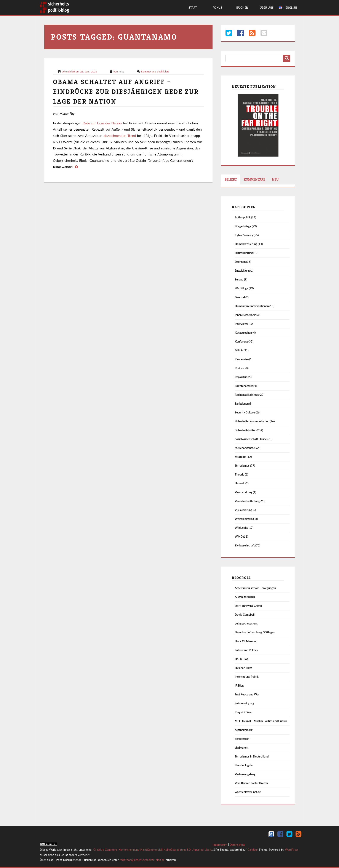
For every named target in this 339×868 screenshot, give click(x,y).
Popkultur (241, 377)
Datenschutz (237, 845)
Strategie (241, 457)
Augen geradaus (245, 597)
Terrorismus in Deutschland (252, 756)
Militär (239, 350)
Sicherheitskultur (245, 430)
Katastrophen (243, 333)
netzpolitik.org (244, 730)
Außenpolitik (243, 217)
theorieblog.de (244, 765)
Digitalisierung (244, 253)
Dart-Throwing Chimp (248, 606)
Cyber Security (244, 235)
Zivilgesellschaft (245, 545)
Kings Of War (243, 712)
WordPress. (292, 850)
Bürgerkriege (243, 226)
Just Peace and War (247, 694)
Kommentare (254, 179)
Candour (253, 850)
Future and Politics (246, 650)
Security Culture (245, 412)
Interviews (241, 324)
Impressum (220, 845)
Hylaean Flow (243, 668)
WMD (239, 536)
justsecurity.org (244, 703)
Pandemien (242, 359)
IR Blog (239, 685)
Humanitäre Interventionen (252, 306)
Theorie (240, 474)
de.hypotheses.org (246, 623)
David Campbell (245, 615)
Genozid (240, 297)
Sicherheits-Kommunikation (252, 421)
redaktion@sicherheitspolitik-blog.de (142, 860)
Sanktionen (242, 404)
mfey (122, 71)
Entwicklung (242, 271)
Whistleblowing (244, 519)
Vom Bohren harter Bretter (252, 783)
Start (193, 8)
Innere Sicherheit (245, 315)
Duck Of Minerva (246, 641)
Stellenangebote (245, 448)
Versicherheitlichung (247, 501)
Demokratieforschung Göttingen (255, 632)
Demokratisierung (246, 244)
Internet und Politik (247, 677)
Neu (275, 179)
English (291, 8)
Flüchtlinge (241, 288)
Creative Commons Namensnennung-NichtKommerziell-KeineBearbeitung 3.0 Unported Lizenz (153, 850)
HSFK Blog (241, 659)
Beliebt (231, 179)
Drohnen (240, 262)
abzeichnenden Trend (120, 135)
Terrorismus (242, 466)
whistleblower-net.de (248, 792)
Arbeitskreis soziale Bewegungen (255, 588)
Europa (239, 279)
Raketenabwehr (245, 386)
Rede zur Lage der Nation (102, 123)
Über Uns (267, 8)
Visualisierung (243, 510)
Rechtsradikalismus (247, 395)
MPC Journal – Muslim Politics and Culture (261, 721)
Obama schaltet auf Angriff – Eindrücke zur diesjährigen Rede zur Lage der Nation (126, 92)
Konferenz (241, 341)
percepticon (242, 739)
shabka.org (242, 748)
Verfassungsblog (245, 774)
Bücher (242, 8)
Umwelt (240, 483)
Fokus (217, 8)
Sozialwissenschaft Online (251, 439)
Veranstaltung (244, 492)
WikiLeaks (241, 528)
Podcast (240, 368)
